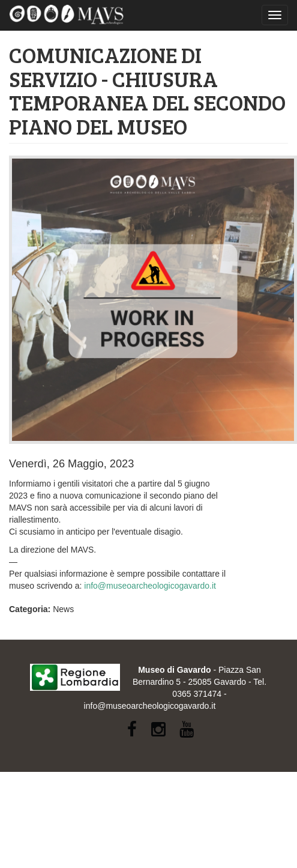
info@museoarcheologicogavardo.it (150, 586)
